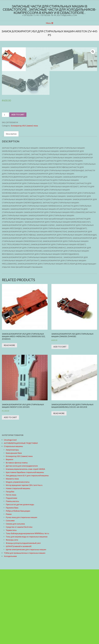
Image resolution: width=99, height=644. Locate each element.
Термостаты (11, 605)
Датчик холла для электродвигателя (22, 540)
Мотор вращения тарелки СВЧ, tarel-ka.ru (24, 560)
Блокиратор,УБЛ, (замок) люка (24, 200)
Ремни (9, 589)
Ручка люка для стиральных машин (21, 592)
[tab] (11, 209)
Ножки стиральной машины (18, 563)
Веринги (9, 534)
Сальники (10, 595)
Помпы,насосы (12, 576)
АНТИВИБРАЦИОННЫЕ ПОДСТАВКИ (21, 518)
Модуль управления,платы (18, 557)
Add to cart (18, 189)
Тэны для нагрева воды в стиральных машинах (27, 611)
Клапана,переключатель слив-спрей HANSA (25, 544)
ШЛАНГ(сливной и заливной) (19, 621)
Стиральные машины (13, 521)
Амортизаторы (12, 524)
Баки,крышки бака (14, 528)
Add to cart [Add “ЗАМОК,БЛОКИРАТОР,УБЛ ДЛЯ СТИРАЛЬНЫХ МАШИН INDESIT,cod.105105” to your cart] (10, 492)
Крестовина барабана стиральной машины (25, 547)
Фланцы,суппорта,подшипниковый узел (23, 618)
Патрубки (10, 566)
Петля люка (11, 569)
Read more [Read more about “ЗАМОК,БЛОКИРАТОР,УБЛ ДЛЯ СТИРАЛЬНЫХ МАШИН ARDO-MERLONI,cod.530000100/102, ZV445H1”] (9, 420)
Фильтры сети (12, 614)
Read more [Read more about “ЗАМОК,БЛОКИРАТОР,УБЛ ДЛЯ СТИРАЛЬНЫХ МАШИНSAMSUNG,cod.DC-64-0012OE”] (59, 488)
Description (11, 208)
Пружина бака (12, 582)
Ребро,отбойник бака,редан (18, 585)
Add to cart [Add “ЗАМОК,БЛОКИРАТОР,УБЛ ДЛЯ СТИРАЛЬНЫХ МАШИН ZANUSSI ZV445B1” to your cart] (60, 421)
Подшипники (11, 573)
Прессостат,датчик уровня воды (20, 579)
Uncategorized (10, 514)
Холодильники (10, 631)
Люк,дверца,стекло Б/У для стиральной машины (27, 550)
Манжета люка (12, 553)
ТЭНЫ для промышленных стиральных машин (25, 628)
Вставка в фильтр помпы (17, 537)
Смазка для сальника (15, 598)
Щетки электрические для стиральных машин (26, 624)
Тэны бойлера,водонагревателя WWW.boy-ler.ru (27, 608)
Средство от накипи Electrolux (19, 602)
